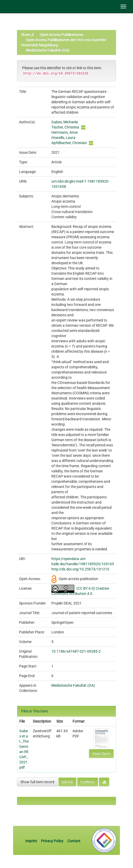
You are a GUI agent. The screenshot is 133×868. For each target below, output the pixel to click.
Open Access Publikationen (62, 35)
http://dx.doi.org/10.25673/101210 (80, 569)
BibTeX (67, 782)
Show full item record (37, 782)
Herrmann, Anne (65, 132)
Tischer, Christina (65, 127)
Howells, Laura (63, 138)
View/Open (101, 754)
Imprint (32, 841)
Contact (74, 841)
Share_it (27, 35)
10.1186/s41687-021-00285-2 (76, 651)
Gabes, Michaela (65, 122)
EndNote (88, 782)
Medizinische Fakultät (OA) (48, 50)
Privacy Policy (52, 841)
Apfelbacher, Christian (69, 143)
